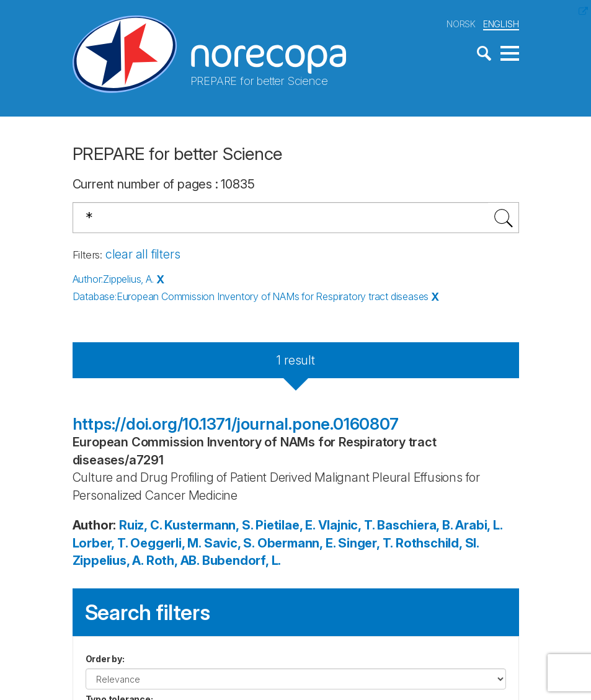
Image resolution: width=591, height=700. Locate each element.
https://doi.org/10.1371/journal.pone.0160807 (236, 424)
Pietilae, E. (285, 525)
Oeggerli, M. (166, 543)
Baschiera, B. (415, 525)
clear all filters (143, 254)
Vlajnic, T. (346, 525)
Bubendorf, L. (242, 560)
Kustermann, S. (208, 525)
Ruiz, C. (140, 525)
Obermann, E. (296, 543)
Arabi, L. (478, 525)
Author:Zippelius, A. (113, 279)
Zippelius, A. (108, 560)
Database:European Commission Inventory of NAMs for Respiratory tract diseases (251, 296)
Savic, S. (229, 543)
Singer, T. (365, 543)
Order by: (105, 659)
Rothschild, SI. (437, 543)
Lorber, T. (100, 543)
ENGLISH (501, 24)
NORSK (461, 24)
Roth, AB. (173, 560)
